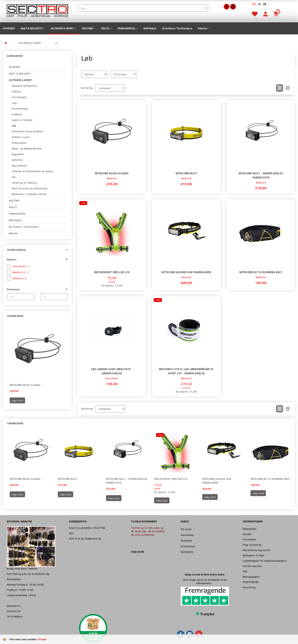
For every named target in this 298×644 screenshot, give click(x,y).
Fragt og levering (252, 545)
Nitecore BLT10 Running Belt (261, 272)
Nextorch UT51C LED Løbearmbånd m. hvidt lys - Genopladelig (186, 371)
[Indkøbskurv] (277, 14)
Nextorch (186, 378)
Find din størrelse (252, 566)
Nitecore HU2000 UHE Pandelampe (186, 272)
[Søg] (206, 8)
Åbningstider (250, 529)
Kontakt (247, 534)
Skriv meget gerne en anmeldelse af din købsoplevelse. (205, 581)
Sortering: (87, 88)
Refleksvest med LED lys (112, 272)
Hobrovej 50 (14, 611)
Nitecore (112, 178)
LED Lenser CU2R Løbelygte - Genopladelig (112, 371)
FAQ (245, 571)
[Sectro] (37, 11)
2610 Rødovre (15, 616)
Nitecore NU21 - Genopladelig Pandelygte (261, 175)
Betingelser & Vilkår (254, 555)
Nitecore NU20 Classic (25, 385)
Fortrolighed (249, 539)
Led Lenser (112, 378)
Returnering (249, 587)
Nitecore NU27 (186, 173)
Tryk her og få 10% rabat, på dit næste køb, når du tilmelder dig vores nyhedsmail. (148, 531)
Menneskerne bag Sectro (256, 550)
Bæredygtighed (251, 577)
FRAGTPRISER (251, 582)
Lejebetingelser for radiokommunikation (265, 561)
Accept (42, 639)
